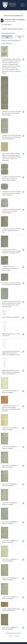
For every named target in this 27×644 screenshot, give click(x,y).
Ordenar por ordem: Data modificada (11, 40)
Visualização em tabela (20, 37)
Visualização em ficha (7, 37)
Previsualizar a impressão (8, 33)
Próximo (17, 636)
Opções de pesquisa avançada (12, 29)
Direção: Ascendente (7, 43)
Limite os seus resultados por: (13, 16)
